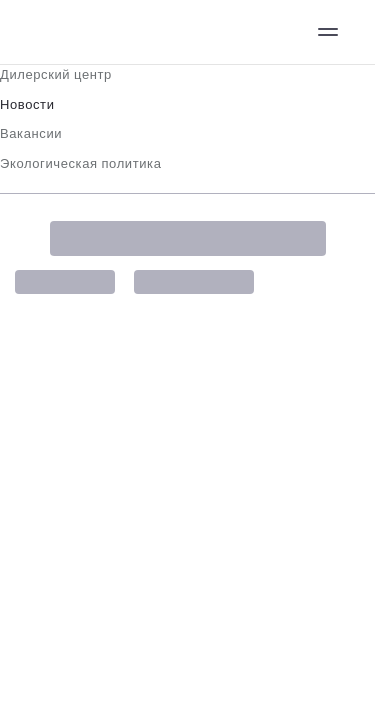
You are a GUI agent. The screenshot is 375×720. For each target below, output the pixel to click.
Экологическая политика (81, 163)
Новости (27, 104)
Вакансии (31, 133)
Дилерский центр (56, 74)
